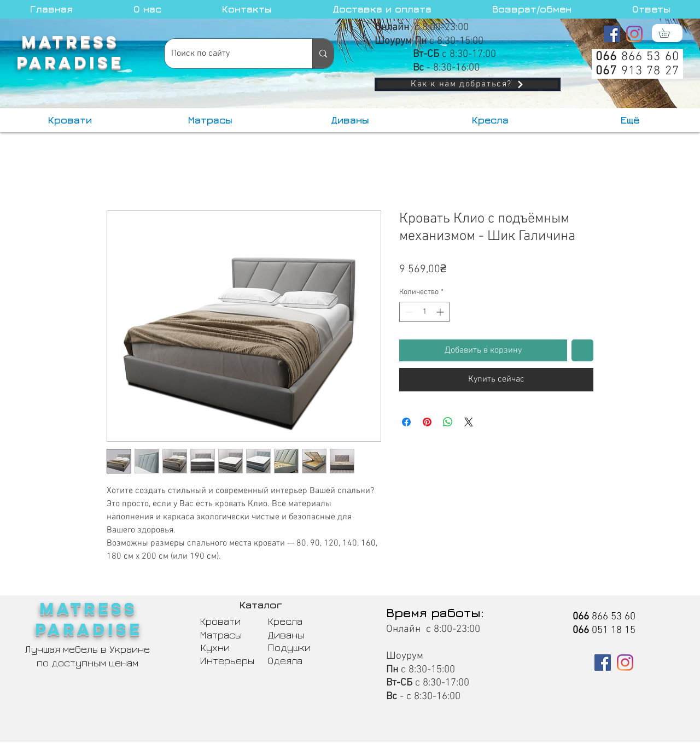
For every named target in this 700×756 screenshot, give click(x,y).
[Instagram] (634, 34)
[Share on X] (469, 422)
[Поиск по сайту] (230, 54)
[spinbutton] (424, 312)
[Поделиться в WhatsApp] (448, 422)
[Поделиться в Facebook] (406, 422)
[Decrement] (408, 312)
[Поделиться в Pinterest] (427, 422)
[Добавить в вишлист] (582, 350)
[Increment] (441, 312)
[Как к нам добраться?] (468, 84)
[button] (669, 33)
